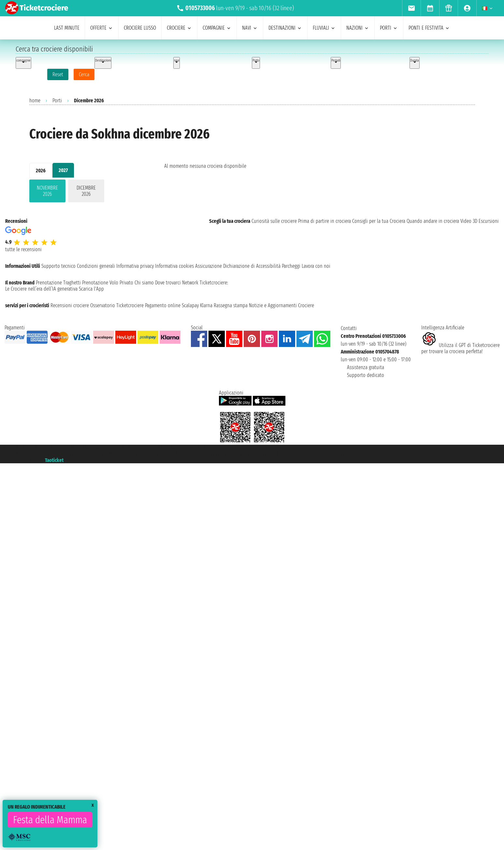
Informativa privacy (135, 266)
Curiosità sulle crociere (274, 221)
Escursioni (489, 221)
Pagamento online (163, 305)
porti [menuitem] (389, 28)
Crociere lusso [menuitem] (140, 28)
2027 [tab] (63, 170)
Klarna (206, 305)
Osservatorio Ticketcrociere (117, 305)
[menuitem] (411, 8)
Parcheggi (291, 266)
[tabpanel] (86, 192)
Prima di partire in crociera (324, 221)
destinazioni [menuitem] (285, 28)
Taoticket (54, 460)
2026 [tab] (41, 171)
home (35, 101)
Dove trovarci (168, 283)
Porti (57, 101)
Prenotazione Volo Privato (108, 283)
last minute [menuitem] (67, 28)
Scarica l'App (91, 289)
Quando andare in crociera (433, 221)
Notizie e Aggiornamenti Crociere (281, 305)
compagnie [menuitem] (217, 28)
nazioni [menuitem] (358, 28)
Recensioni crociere (70, 305)
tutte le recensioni (23, 249)
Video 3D (469, 221)
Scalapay (190, 305)
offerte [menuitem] (102, 28)
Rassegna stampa (231, 305)
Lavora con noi (316, 266)
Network (190, 283)
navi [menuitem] (250, 28)
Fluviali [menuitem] (324, 28)
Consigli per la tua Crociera (379, 221)
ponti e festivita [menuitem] (429, 28)
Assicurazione (209, 266)
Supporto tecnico (58, 266)
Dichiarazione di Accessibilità (252, 266)
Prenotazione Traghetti (58, 283)
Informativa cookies (174, 266)
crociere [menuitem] (179, 28)
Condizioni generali (96, 266)
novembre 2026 (47, 191)
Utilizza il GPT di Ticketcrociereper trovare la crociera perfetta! (461, 348)
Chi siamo (144, 283)
